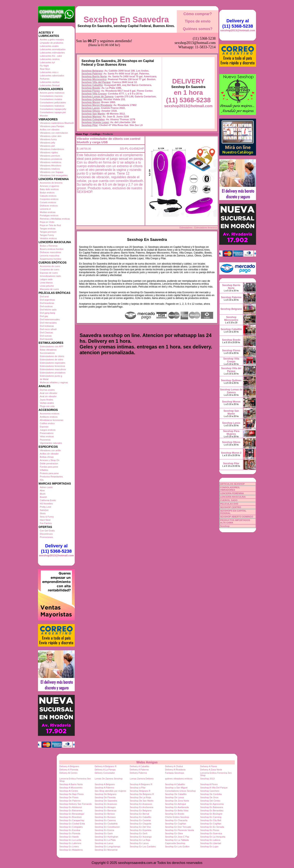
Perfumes (45, 79)
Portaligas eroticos (49, 215)
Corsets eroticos (48, 202)
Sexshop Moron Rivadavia (97, 85)
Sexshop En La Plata (105, 840)
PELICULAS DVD (229, 504)
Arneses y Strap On (50, 460)
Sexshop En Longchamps (107, 847)
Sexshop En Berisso (105, 814)
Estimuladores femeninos (52, 366)
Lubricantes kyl (47, 62)
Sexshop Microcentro (94, 59)
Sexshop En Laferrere (70, 843)
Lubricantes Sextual (50, 85)
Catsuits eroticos (48, 196)
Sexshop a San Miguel (176, 788)
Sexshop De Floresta (105, 797)
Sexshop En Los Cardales (143, 847)
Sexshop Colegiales (93, 99)
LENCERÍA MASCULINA (233, 497)
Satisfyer (44, 510)
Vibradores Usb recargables (54, 175)
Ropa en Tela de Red (50, 225)
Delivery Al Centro (68, 773)
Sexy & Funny (47, 517)
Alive (42, 490)
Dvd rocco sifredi (48, 329)
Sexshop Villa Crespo (94, 73)
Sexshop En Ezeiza (104, 830)
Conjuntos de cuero (50, 269)
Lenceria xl (45, 209)
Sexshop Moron (91, 82)
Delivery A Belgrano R (105, 766)
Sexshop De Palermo (70, 801)
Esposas (44, 427)
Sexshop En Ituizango (141, 837)
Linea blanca (46, 283)
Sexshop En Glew (174, 833)
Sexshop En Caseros (105, 820)
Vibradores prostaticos (51, 159)
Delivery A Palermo (139, 770)
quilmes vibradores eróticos (179, 779)
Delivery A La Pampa (105, 770)
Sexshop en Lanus (104, 843)
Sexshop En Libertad (211, 843)
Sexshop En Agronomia (212, 804)
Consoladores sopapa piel (53, 112)
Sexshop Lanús (91, 88)
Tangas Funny (47, 235)
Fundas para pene (49, 467)
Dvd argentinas (47, 300)
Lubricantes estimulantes (52, 53)
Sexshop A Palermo (104, 788)
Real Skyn (45, 69)
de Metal (44, 379)
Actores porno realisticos (52, 93)
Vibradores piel (47, 146)
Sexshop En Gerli (139, 833)
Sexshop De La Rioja (140, 797)
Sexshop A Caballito (175, 784)
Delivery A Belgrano (69, 766)
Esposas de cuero (49, 273)
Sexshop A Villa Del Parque (214, 788)
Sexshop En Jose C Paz (177, 837)
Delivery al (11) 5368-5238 (56, 548)
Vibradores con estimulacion (54, 133)
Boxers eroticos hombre (52, 249)
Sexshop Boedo (91, 68)
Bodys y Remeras (49, 246)
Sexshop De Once (209, 797)
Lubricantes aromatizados (53, 49)
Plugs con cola (47, 406)
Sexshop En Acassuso (106, 804)
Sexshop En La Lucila (70, 840)
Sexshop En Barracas (105, 811)
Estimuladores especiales (53, 363)
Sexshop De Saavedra (106, 801)
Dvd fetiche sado (48, 310)
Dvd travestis (46, 339)
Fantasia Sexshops (175, 773)
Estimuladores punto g (51, 376)
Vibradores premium (50, 156)
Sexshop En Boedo (175, 814)
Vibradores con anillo (50, 450)
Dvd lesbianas (47, 326)
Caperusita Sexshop (175, 843)
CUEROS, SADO (229, 500)
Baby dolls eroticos (49, 189)
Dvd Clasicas (46, 333)
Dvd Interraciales (48, 323)
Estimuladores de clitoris (52, 356)
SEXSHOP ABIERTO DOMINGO (237, 517)
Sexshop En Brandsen (71, 817)
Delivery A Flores (209, 766)
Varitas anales (47, 403)
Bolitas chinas (47, 457)
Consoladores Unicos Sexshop (180, 791)
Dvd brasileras (47, 303)
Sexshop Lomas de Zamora (97, 76)
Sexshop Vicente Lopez (95, 102)
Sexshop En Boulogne (211, 814)
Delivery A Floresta (69, 770)
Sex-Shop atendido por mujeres (110, 791)
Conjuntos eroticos (49, 199)
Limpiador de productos (52, 43)
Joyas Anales (46, 400)
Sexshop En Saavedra (126, 19)
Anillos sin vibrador (49, 454)
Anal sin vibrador (48, 396)
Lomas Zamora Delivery (142, 779)
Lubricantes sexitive (50, 82)
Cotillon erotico (47, 423)
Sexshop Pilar (90, 105)
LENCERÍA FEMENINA (232, 493)
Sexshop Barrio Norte (94, 56)
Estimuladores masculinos (53, 369)
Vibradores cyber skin (51, 136)
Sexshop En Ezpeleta (141, 830)
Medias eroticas (48, 212)
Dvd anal (44, 296)
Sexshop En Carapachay (72, 820)
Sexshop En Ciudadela (106, 824)
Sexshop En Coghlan (175, 824)
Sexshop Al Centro (69, 791)
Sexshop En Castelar (140, 820)
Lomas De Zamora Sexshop (109, 779)
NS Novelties (46, 504)
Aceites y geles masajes (52, 39)
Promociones (46, 537)
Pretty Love (46, 507)
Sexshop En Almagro (105, 807)
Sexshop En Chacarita (176, 820)
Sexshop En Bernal (139, 814)
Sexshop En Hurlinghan (106, 837)
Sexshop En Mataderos (71, 850)
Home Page (82, 114)
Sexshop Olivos (91, 90)
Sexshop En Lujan (209, 847)
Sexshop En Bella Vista (177, 811)
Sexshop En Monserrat (106, 850)
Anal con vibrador (49, 393)
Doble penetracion (49, 463)
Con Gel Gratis (47, 531)
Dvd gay (44, 316)
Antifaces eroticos (49, 417)
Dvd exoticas (46, 306)
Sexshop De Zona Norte (177, 801)
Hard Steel (45, 520)
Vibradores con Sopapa (52, 172)
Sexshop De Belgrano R (142, 794)
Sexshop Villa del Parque (96, 62)
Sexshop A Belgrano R (141, 784)
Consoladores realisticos (52, 106)
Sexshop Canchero (210, 791)
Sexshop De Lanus (174, 797)
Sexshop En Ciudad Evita (72, 824)
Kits (42, 480)
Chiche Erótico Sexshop (177, 817)
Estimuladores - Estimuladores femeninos (198, 207)
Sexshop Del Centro (210, 801)
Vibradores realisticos (51, 162)
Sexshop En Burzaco (105, 817)
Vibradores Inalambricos (52, 149)
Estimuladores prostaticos (53, 373)
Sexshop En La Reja (140, 840)
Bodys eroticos (47, 193)
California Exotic (48, 500)
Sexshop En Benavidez (212, 811)
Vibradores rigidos (49, 152)
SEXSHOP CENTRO (231, 507)
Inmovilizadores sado (50, 276)
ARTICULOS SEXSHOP (232, 484)
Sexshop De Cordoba (211, 794)
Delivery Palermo (138, 773)
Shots (43, 513)
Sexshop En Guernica (211, 833)
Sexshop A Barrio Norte (71, 784)
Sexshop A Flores (209, 784)
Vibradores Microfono (50, 166)
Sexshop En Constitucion (107, 827)
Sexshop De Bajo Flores (72, 794)
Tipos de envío (198, 21)
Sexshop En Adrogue (175, 804)
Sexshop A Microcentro (71, 788)
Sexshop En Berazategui (72, 814)
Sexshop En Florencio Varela (179, 830)
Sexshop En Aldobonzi (71, 807)
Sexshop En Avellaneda (177, 807)
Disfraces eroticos (49, 206)
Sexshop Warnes (91, 96)
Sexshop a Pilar (138, 788)
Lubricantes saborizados (52, 76)
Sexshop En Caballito (141, 817)
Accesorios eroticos (50, 414)
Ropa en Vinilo (47, 222)
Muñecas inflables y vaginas (54, 382)
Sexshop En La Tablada (177, 840)
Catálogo (95, 114)
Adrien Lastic (46, 487)
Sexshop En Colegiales (71, 827)
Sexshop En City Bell (211, 820)
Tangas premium (48, 232)
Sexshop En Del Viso (140, 827)
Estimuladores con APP (52, 346)
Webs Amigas (147, 762)
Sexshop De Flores (69, 797)
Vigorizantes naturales (51, 443)
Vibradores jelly (47, 143)
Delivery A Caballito (140, 766)
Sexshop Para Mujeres (231, 433)
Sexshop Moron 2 (231, 453)
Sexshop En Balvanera (212, 807)
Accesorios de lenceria (51, 183)
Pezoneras (45, 440)
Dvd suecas (46, 336)
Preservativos (47, 433)
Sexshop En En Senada (212, 827)
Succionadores (47, 353)
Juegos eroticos (48, 430)
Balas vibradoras (48, 350)
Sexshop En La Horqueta (213, 837)
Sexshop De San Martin (142, 801)
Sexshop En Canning (211, 817)
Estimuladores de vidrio (51, 360)
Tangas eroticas (48, 229)
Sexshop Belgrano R (140, 791)
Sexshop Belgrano (92, 50)
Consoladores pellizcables (53, 103)
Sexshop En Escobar (70, 830)
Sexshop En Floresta (70, 833)
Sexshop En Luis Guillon (177, 847)
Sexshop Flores (91, 70)
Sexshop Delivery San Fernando (76, 804)
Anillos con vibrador (50, 130)
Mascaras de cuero (49, 289)
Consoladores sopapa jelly (53, 109)
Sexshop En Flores (210, 830)
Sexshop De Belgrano (105, 794)
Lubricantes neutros (50, 59)
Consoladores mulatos (51, 99)
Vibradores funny (48, 139)
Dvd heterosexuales (50, 319)
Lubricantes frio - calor (51, 56)
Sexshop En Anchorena (142, 807)
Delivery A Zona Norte (211, 770)
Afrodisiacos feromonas (52, 420)
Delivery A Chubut (174, 766)
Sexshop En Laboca (210, 840)
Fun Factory (46, 523)
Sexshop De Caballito (176, 794)
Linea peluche (47, 286)
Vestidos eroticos (48, 238)
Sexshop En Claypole (141, 824)
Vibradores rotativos (50, 169)
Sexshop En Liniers (69, 847)
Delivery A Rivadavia (175, 770)
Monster (44, 116)
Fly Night (44, 66)
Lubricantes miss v (49, 72)
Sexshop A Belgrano (105, 784)
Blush (43, 494)
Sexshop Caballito (92, 65)
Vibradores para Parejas (52, 126)
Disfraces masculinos (50, 252)
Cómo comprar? (198, 14)
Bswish (43, 497)
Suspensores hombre (51, 259)
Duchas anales (47, 390)
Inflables (44, 470)
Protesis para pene (49, 473)
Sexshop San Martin (93, 93)
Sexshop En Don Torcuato (178, 827)
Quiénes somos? (198, 29)
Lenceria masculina (50, 256)
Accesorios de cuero (50, 266)
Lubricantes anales (49, 46)
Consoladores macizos (51, 96)
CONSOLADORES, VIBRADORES (230, 489)
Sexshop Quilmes (92, 79)
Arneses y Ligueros (49, 186)
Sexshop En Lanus (139, 843)
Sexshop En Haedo (69, 837)
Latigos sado (46, 279)
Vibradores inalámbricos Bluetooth (57, 123)
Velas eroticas (47, 436)
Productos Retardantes (51, 477)
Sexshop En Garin (104, 833)
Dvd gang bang (47, 313)
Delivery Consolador (105, 773)
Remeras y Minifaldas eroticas (55, 219)
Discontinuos (46, 534)
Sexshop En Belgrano (141, 811)
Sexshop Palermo (92, 53)
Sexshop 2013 (207, 779)
